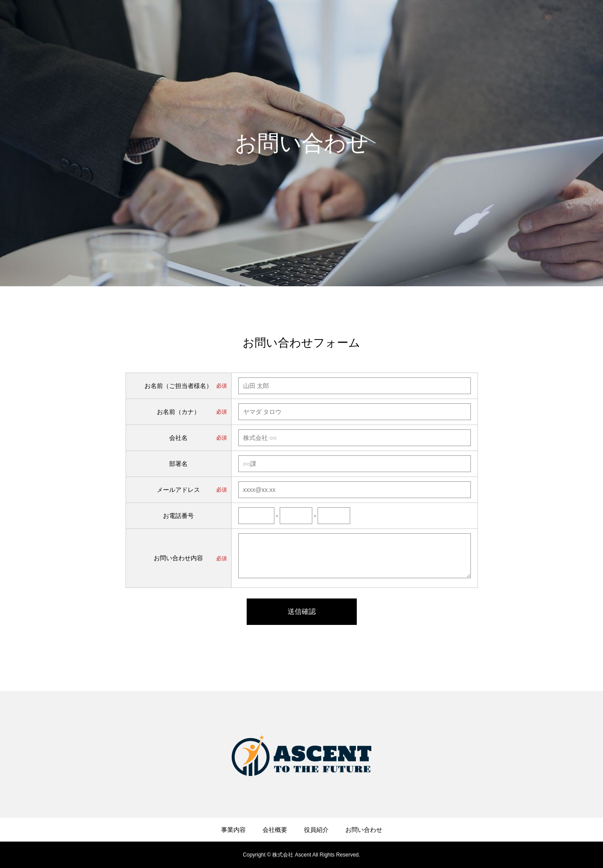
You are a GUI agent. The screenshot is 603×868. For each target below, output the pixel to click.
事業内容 (440, 22)
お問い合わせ (568, 22)
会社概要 (481, 22)
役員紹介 (521, 22)
